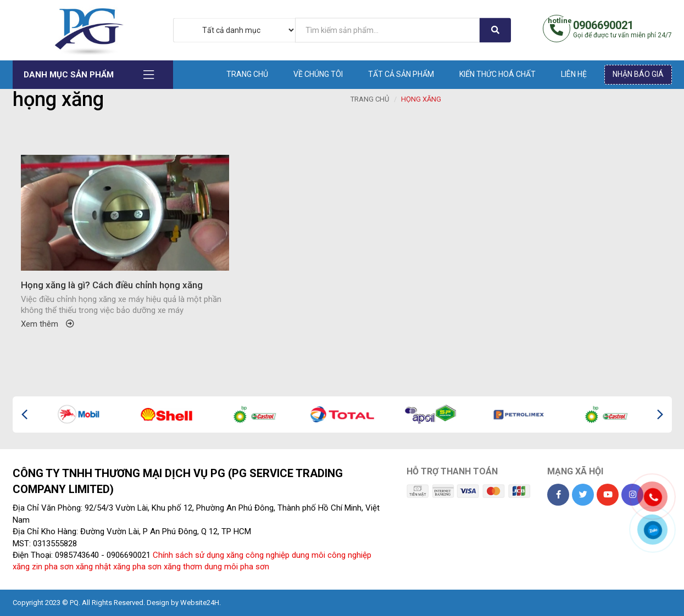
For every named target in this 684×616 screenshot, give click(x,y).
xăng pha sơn (137, 567)
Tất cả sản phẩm (401, 74)
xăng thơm (183, 567)
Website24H (200, 603)
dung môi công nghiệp (332, 555)
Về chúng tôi (318, 74)
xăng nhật (93, 567)
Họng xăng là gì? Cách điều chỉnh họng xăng (112, 285)
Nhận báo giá (638, 74)
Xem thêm (48, 324)
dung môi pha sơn (237, 567)
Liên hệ (574, 74)
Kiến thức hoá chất (497, 74)
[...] (387, 30)
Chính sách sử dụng (188, 555)
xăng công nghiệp (258, 555)
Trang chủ (247, 74)
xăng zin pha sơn (43, 567)
